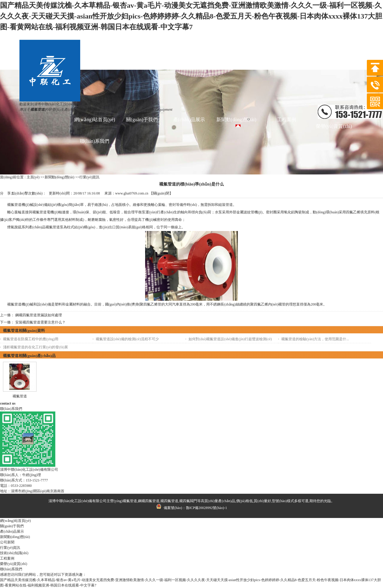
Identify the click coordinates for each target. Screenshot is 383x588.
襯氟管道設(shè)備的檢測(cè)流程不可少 (127, 339)
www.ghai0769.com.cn (132, 193)
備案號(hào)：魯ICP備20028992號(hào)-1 (191, 508)
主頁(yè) (33, 177)
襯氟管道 (20, 396)
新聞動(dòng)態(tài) (60, 177)
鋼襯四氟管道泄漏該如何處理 (39, 315)
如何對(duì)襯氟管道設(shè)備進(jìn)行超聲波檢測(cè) (230, 339)
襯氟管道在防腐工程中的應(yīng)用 (31, 339)
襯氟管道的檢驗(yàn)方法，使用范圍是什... (315, 339)
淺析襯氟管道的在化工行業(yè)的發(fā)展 (35, 347)
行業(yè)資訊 (89, 177)
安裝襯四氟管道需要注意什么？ (40, 322)
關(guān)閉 (161, 193)
